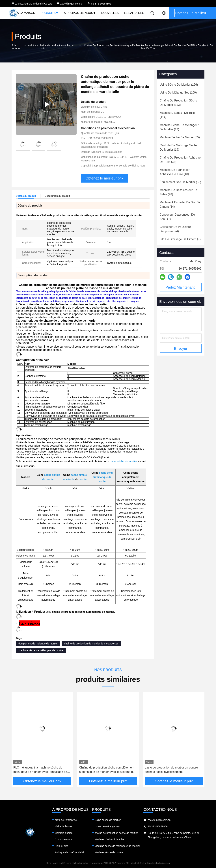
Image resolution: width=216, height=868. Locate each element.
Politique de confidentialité (69, 852)
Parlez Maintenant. (181, 287)
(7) (177, 217)
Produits (50, 13)
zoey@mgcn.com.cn (70, 4)
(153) (178, 103)
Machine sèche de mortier (109, 852)
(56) (180, 182)
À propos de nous (80, 13)
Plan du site (61, 846)
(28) (178, 192)
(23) (179, 127)
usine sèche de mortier (124, 461)
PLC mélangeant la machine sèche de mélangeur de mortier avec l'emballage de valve (40, 770)
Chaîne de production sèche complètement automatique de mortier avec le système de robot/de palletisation (107, 770)
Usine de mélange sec (107, 826)
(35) (180, 137)
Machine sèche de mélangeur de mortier (41, 650)
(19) (179, 147)
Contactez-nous (64, 839)
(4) (175, 229)
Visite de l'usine (63, 826)
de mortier (48, 479)
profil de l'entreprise (66, 820)
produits (31, 45)
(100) (178, 93)
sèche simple (52, 475)
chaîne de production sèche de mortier (56, 47)
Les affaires (134, 13)
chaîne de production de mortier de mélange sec (91, 644)
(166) (179, 85)
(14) (180, 204)
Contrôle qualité (64, 833)
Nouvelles (110, 13)
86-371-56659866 (99, 4)
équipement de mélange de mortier (38, 644)
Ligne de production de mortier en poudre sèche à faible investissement (171, 770)
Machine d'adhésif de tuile (109, 839)
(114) (177, 115)
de (110, 477)
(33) (180, 160)
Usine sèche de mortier (108, 820)
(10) (175, 172)
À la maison (26, 13)
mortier (83, 479)
